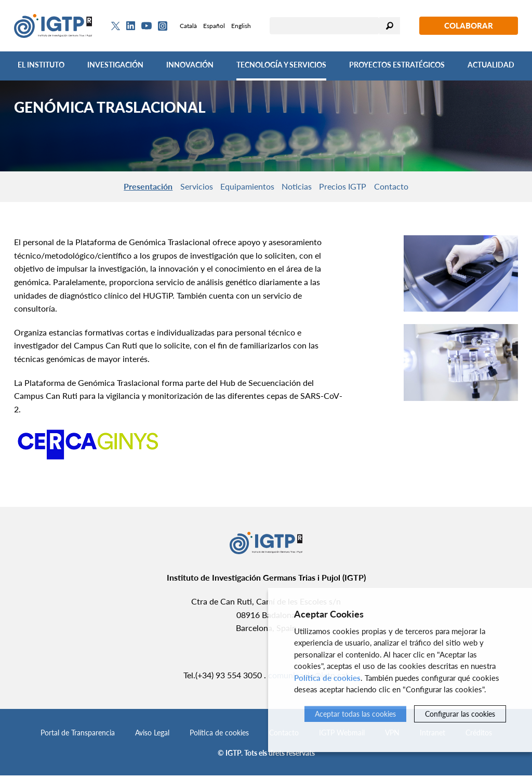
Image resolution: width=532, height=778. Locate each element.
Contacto (413, 187)
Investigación (115, 65)
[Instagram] (163, 26)
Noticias (301, 187)
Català (188, 26)
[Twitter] (116, 26)
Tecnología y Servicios (281, 65)
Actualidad (491, 65)
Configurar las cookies (460, 714)
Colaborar (469, 25)
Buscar (390, 26)
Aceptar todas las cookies (355, 714)
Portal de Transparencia (78, 735)
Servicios (183, 187)
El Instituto (41, 65)
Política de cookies (219, 735)
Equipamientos (243, 187)
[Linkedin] (131, 26)
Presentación (127, 187)
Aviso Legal (152, 735)
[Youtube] (147, 26)
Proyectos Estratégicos (397, 65)
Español (214, 26)
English (241, 26)
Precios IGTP (356, 187)
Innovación (190, 65)
